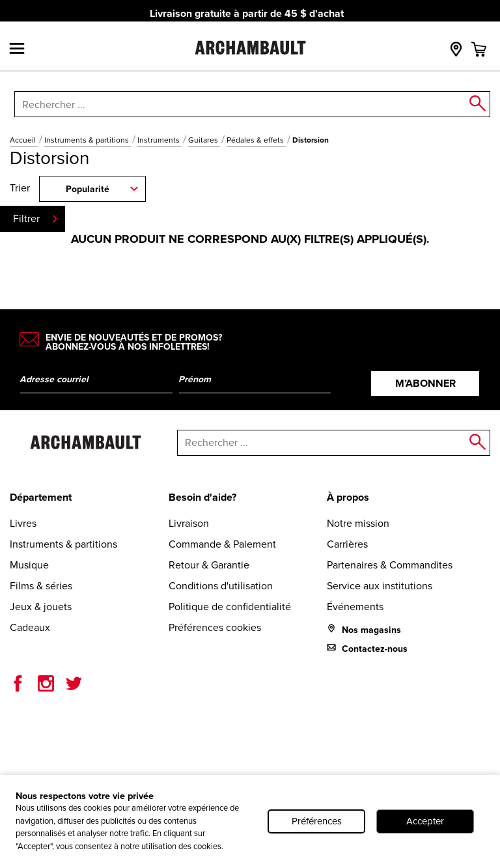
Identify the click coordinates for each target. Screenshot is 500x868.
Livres (23, 523)
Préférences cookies (215, 627)
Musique (29, 565)
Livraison (189, 523)
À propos (348, 497)
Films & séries (41, 586)
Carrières (347, 544)
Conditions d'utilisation (221, 586)
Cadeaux (30, 627)
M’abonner (425, 383)
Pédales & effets (256, 140)
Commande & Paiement (222, 544)
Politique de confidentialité (230, 607)
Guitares (204, 140)
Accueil (24, 140)
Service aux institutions (380, 586)
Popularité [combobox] (88, 189)
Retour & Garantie (209, 565)
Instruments (160, 140)
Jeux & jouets (41, 607)
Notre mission (358, 523)
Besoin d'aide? (202, 497)
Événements (355, 607)
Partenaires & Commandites (390, 565)
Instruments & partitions (88, 140)
